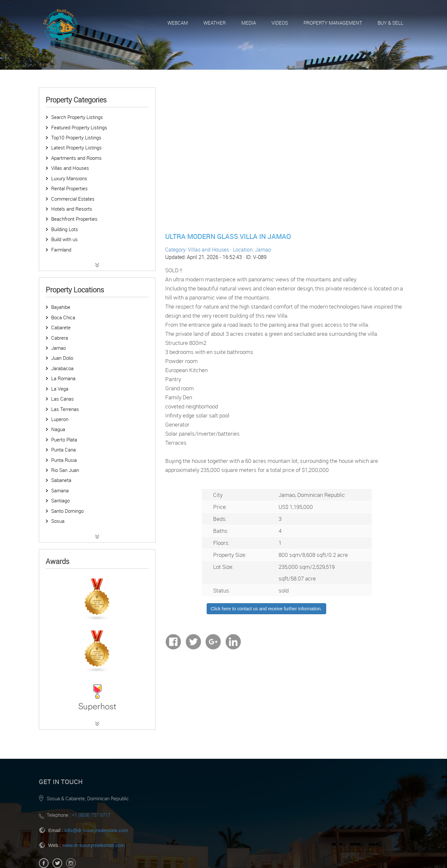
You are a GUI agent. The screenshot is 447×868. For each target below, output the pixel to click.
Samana (60, 490)
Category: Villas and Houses (197, 250)
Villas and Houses (70, 168)
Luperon (60, 419)
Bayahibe (61, 307)
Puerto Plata (64, 440)
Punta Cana (63, 450)
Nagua (58, 429)
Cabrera (60, 338)
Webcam (178, 23)
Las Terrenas (65, 409)
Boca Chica (63, 317)
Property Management (333, 23)
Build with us (64, 239)
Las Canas (63, 399)
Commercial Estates (73, 199)
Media (249, 23)
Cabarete (61, 327)
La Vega (60, 389)
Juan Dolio (62, 358)
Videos (280, 23)
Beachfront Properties (74, 219)
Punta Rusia (64, 460)
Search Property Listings (77, 117)
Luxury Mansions (69, 178)
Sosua (58, 521)
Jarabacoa (62, 368)
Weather (215, 23)
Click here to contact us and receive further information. (266, 609)
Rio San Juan (65, 470)
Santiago (60, 500)
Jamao (58, 348)
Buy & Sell (390, 23)
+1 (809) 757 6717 (91, 815)
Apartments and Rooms (76, 158)
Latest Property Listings (76, 147)
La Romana (63, 378)
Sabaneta (61, 480)
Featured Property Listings (79, 127)
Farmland (61, 250)
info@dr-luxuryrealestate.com (96, 830)
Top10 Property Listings (76, 137)
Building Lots (65, 229)
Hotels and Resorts (72, 209)
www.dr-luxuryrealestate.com (93, 845)
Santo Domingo (67, 511)
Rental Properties (69, 188)
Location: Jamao (252, 250)
